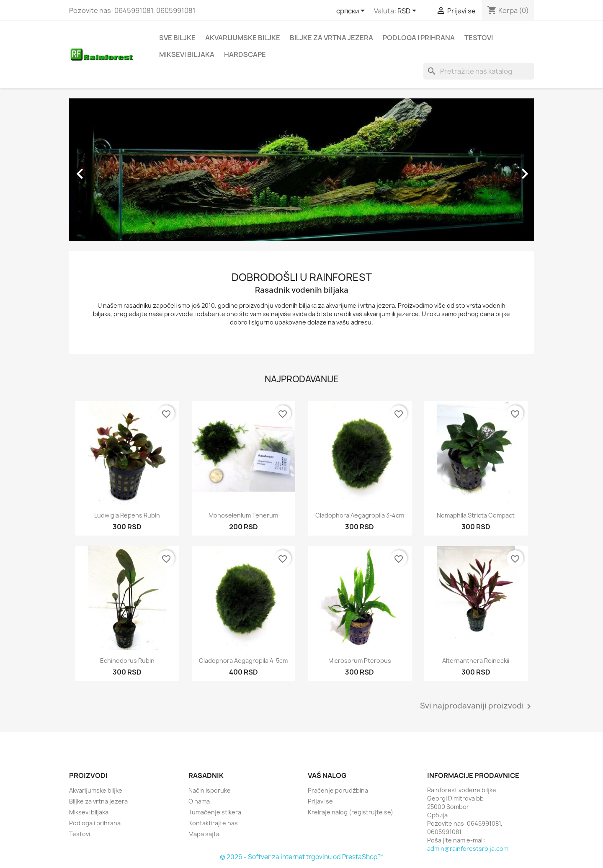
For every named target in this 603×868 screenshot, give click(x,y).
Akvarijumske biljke (243, 38)
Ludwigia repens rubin (127, 515)
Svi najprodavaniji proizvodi (477, 706)
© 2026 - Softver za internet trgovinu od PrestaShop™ (302, 857)
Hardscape (245, 54)
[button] (104, 170)
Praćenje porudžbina (338, 790)
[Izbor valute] (408, 11)
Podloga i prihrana (419, 38)
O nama (199, 801)
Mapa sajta (204, 834)
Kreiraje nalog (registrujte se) (350, 812)
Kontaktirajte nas (213, 823)
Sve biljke (177, 38)
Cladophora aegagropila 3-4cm (360, 515)
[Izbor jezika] (352, 11)
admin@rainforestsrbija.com (468, 849)
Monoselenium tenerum (243, 515)
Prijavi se (320, 801)
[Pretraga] (479, 71)
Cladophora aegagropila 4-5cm (243, 661)
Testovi (479, 38)
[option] (301, 170)
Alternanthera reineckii (476, 661)
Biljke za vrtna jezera (331, 38)
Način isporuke (210, 790)
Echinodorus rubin (127, 661)
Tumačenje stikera (215, 812)
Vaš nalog (327, 775)
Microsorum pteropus (360, 661)
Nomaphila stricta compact (476, 515)
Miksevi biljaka (187, 54)
